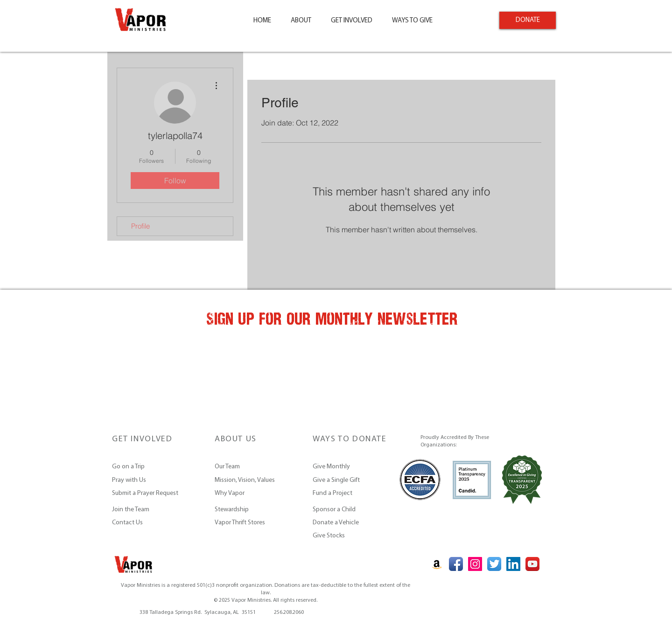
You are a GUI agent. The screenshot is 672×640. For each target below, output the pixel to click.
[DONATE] (528, 20)
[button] (301, 21)
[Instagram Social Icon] (475, 564)
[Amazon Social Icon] (437, 564)
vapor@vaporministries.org (210, 605)
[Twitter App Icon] (494, 564)
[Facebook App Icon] (456, 564)
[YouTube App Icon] (532, 564)
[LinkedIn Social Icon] (513, 564)
